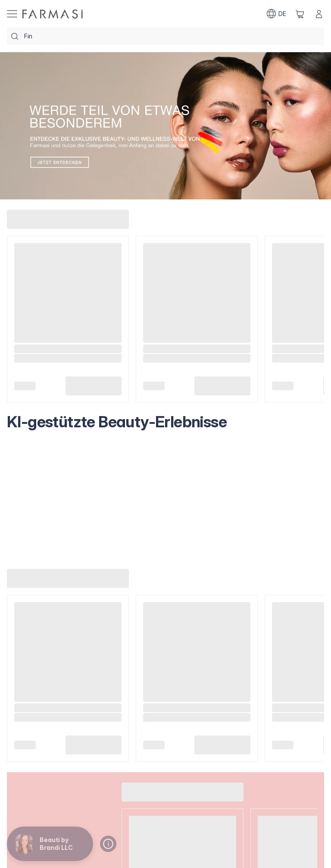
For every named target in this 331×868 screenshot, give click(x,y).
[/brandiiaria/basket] (300, 14)
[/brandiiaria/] (53, 14)
